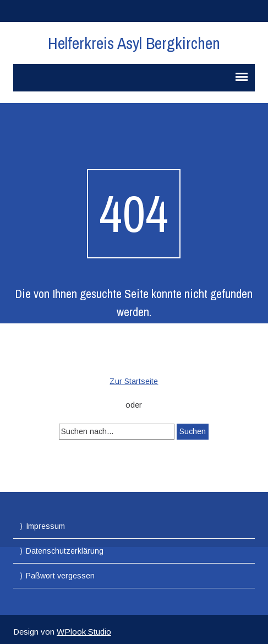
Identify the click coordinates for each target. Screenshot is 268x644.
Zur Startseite (134, 381)
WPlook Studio (84, 632)
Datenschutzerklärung (65, 551)
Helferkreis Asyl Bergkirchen (134, 43)
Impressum (45, 526)
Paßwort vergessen (60, 576)
